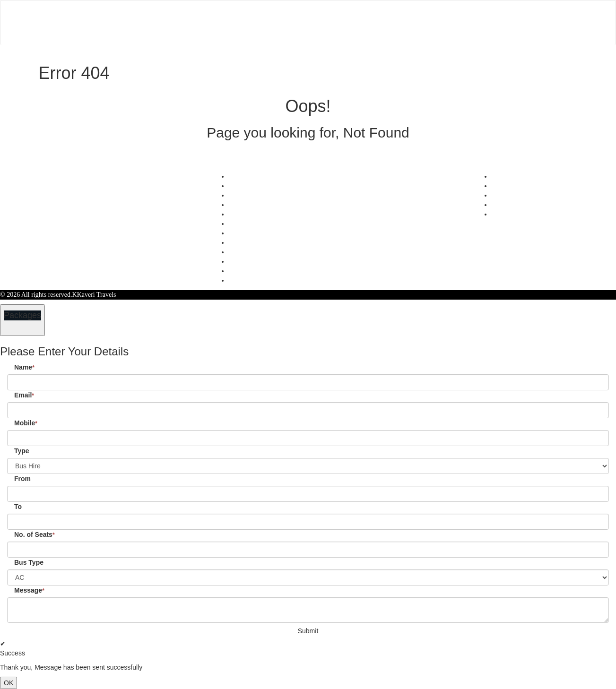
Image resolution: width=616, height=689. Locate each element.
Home (268, 6)
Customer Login (410, 33)
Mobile (26, 423)
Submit (308, 631)
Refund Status (247, 233)
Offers (237, 177)
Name (24, 367)
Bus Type (29, 562)
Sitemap (240, 243)
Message (29, 590)
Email (24, 395)
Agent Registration (254, 262)
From (22, 479)
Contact (376, 6)
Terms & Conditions (256, 224)
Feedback (242, 195)
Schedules (242, 205)
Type (22, 451)
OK (9, 683)
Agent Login (505, 33)
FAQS (237, 271)
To (18, 507)
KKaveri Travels (94, 295)
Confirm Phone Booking (261, 280)
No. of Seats (35, 534)
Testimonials (246, 186)
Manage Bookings (321, 6)
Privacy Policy (248, 214)
